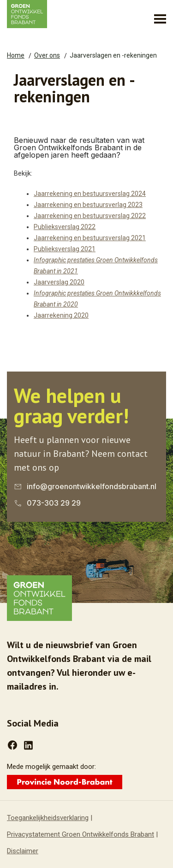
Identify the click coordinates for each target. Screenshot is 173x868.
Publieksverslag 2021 (65, 249)
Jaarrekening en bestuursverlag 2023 (88, 205)
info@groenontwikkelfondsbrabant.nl (92, 486)
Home (16, 55)
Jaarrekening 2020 (61, 315)
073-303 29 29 (54, 503)
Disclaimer (23, 851)
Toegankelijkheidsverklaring (48, 818)
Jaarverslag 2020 (59, 282)
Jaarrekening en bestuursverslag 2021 (90, 238)
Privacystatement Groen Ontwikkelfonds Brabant (81, 834)
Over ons (47, 55)
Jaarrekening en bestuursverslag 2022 (90, 216)
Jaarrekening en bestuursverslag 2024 (90, 194)
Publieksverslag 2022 (65, 227)
